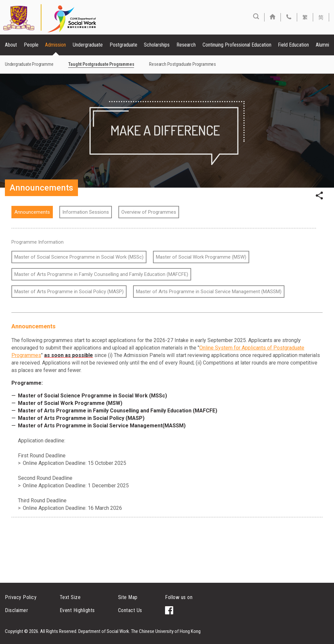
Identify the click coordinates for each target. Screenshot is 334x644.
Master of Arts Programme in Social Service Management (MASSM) (209, 292)
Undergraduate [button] (88, 45)
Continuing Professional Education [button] (237, 45)
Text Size (70, 597)
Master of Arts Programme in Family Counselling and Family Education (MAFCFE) (101, 274)
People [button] (31, 45)
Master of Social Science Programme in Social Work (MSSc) (79, 257)
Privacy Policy (21, 597)
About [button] (11, 45)
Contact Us (130, 610)
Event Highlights (77, 610)
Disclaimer (16, 610)
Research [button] (186, 45)
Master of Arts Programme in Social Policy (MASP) (69, 292)
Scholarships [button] (157, 45)
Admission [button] (55, 45)
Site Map (128, 597)
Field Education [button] (293, 45)
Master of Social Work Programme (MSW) (201, 257)
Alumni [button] (322, 45)
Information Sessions (86, 212)
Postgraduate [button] (123, 45)
